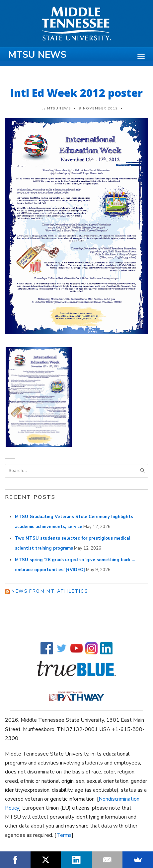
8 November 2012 (99, 108)
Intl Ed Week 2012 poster (76, 93)
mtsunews (59, 108)
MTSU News (37, 55)
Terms (64, 835)
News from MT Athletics (50, 591)
